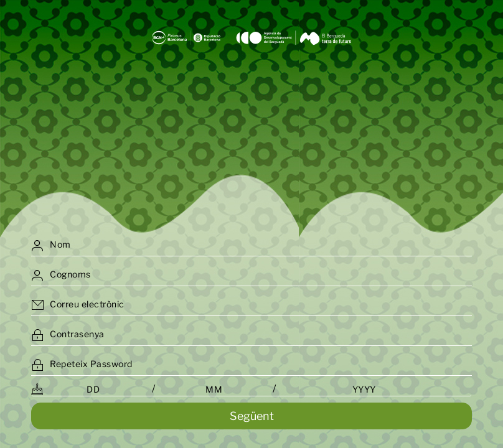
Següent (252, 416)
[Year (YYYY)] (364, 389)
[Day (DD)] (93, 389)
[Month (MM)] (214, 389)
